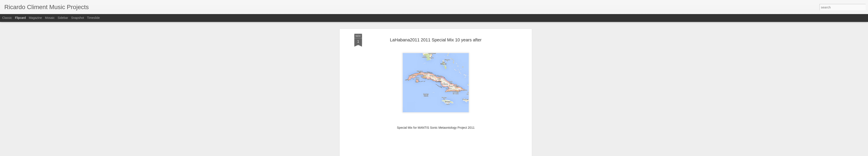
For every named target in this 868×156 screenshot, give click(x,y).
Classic (7, 18)
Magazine (35, 18)
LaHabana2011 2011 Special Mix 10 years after (436, 28)
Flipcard (20, 18)
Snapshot (78, 18)
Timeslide (93, 18)
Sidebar (63, 18)
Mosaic (50, 18)
